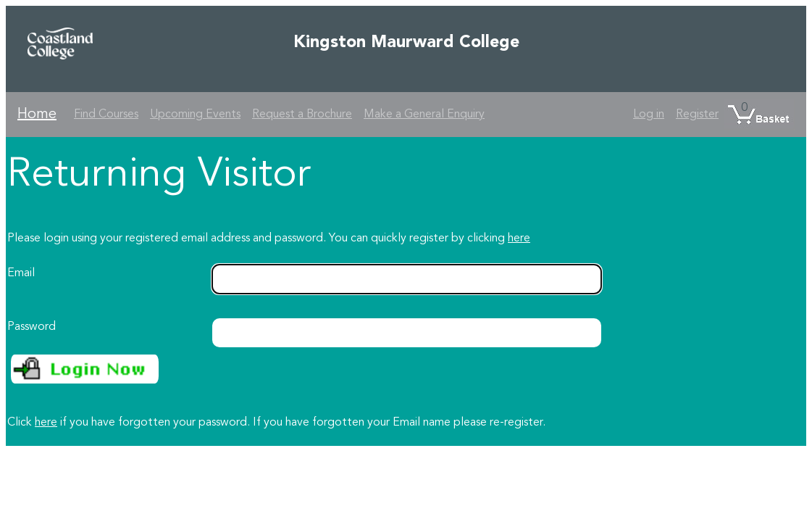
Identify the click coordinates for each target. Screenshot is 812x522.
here (519, 239)
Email (21, 273)
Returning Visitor (159, 175)
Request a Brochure (302, 115)
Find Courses (106, 115)
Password (32, 327)
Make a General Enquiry (424, 115)
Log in (649, 115)
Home (37, 115)
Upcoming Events (195, 115)
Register (697, 115)
